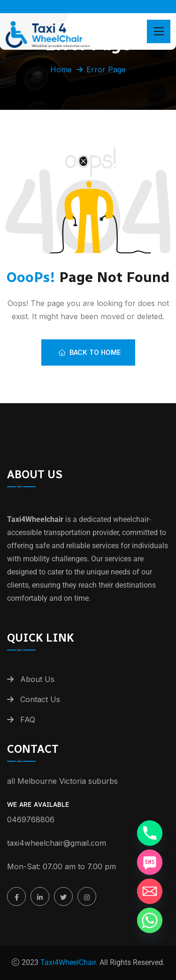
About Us (37, 679)
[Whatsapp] (150, 920)
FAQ (28, 720)
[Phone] (150, 833)
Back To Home (89, 352)
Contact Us (40, 699)
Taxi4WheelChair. (68, 962)
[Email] (150, 891)
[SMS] (150, 862)
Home (61, 69)
